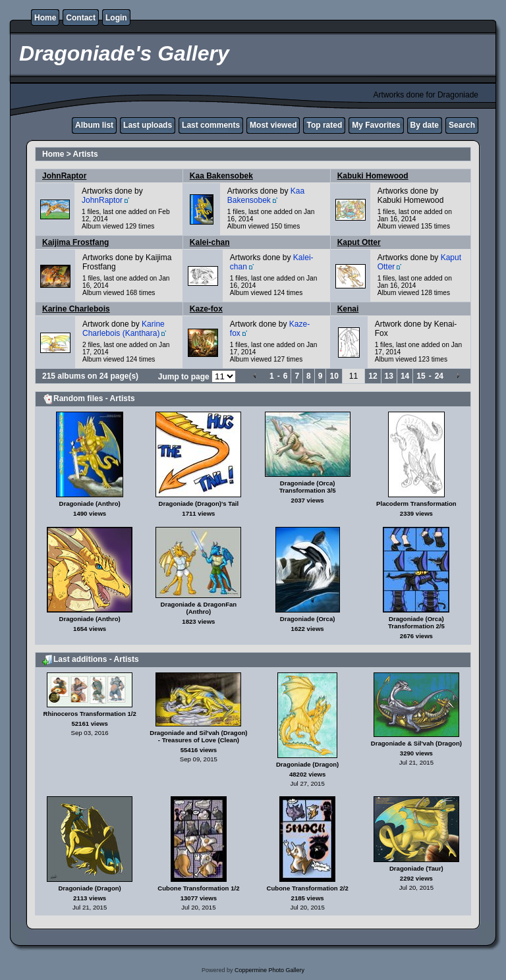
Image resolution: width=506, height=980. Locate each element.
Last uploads (148, 125)
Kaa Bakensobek (221, 176)
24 (439, 376)
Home (45, 18)
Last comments (211, 125)
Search (462, 125)
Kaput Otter (359, 242)
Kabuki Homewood (373, 176)
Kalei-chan (210, 242)
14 (405, 376)
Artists (86, 154)
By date (425, 125)
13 (389, 376)
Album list (94, 125)
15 (421, 376)
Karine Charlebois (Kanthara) (124, 329)
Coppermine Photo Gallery (269, 970)
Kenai (348, 309)
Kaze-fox (206, 309)
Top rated (324, 125)
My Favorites (376, 125)
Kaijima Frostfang (75, 242)
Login (116, 18)
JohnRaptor (64, 176)
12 (373, 376)
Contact (81, 18)
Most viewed (273, 125)
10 (334, 376)
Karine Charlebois (76, 309)
